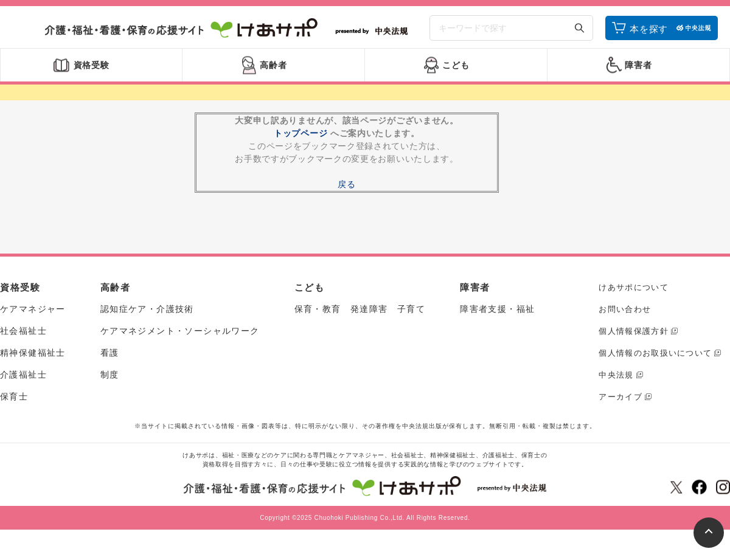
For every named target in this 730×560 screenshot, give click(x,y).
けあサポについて (633, 293)
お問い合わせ (625, 315)
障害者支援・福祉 (497, 314)
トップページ (301, 139)
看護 (110, 358)
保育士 (14, 402)
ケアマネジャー (33, 314)
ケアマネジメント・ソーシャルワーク (180, 336)
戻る (346, 190)
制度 (110, 380)
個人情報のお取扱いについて (655, 358)
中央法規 (616, 380)
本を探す (649, 32)
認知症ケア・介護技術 (147, 314)
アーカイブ (620, 402)
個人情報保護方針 (633, 337)
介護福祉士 (23, 380)
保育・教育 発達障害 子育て (360, 314)
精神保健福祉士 (33, 358)
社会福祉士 (23, 336)
